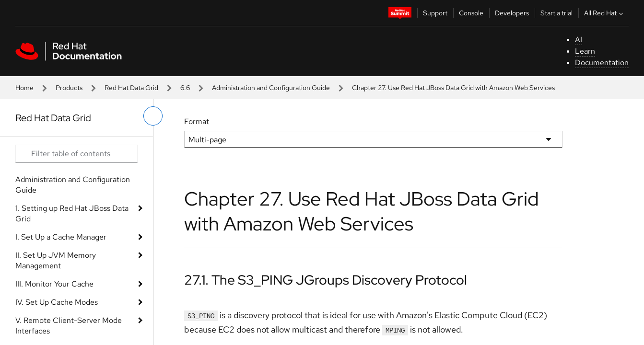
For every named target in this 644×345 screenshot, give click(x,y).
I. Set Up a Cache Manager (61, 237)
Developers (512, 13)
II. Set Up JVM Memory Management (56, 260)
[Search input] (76, 154)
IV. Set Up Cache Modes (57, 302)
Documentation (602, 63)
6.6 (185, 88)
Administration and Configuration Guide (271, 88)
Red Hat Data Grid (131, 88)
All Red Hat (605, 13)
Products (69, 88)
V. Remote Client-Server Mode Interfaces (69, 326)
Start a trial (556, 13)
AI (579, 40)
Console (471, 13)
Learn (585, 51)
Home (24, 88)
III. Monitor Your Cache (54, 284)
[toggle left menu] (153, 116)
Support (435, 13)
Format (197, 121)
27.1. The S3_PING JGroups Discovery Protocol (326, 280)
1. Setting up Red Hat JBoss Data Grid (72, 213)
